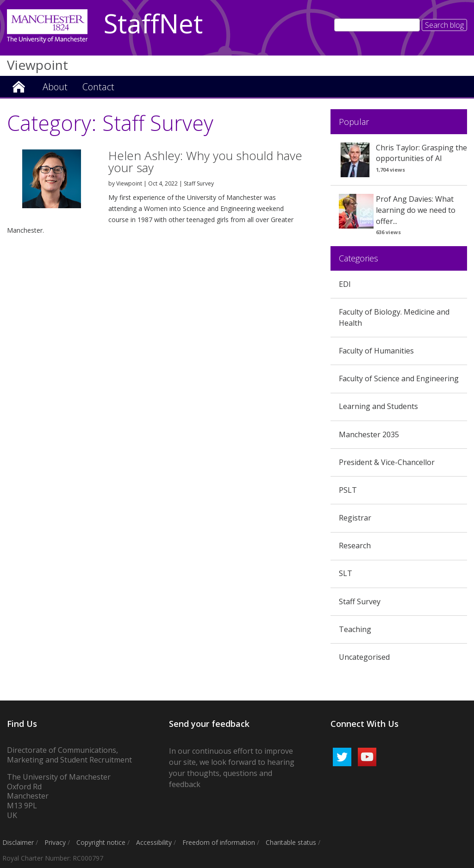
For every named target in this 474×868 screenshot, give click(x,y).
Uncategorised (364, 657)
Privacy (55, 842)
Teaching (355, 629)
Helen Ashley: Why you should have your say (205, 161)
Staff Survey (199, 183)
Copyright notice (101, 842)
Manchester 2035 (369, 434)
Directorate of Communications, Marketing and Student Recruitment (70, 755)
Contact (98, 87)
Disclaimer (18, 842)
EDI (345, 284)
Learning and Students (378, 406)
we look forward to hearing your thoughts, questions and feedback (232, 773)
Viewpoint (19, 86)
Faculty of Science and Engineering (399, 378)
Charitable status (291, 842)
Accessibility (154, 842)
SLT (346, 573)
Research (355, 546)
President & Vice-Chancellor (387, 462)
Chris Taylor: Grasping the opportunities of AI (421, 153)
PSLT (348, 490)
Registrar (355, 518)
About (55, 87)
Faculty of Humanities (376, 351)
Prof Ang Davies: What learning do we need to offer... (416, 210)
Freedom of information (219, 842)
